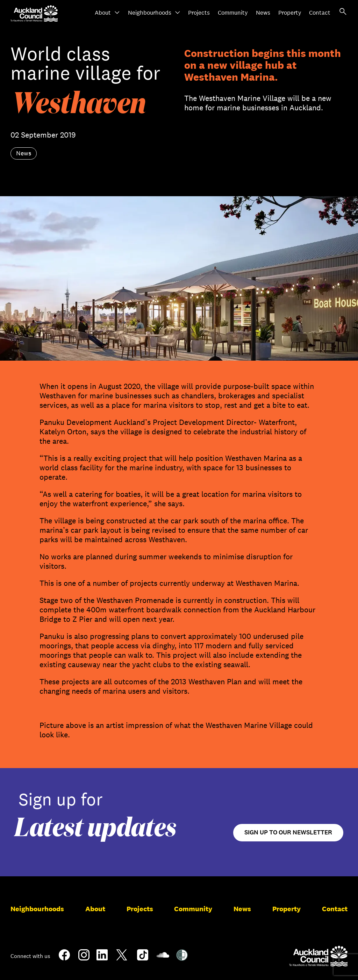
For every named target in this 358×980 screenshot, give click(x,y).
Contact (320, 13)
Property (290, 13)
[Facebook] (64, 959)
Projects (199, 13)
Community (233, 13)
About (107, 13)
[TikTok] (143, 959)
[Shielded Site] (182, 958)
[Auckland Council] (318, 956)
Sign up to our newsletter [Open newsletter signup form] (288, 832)
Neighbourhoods (154, 13)
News (263, 13)
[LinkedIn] (102, 958)
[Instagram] (84, 958)
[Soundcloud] (163, 958)
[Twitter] (122, 959)
